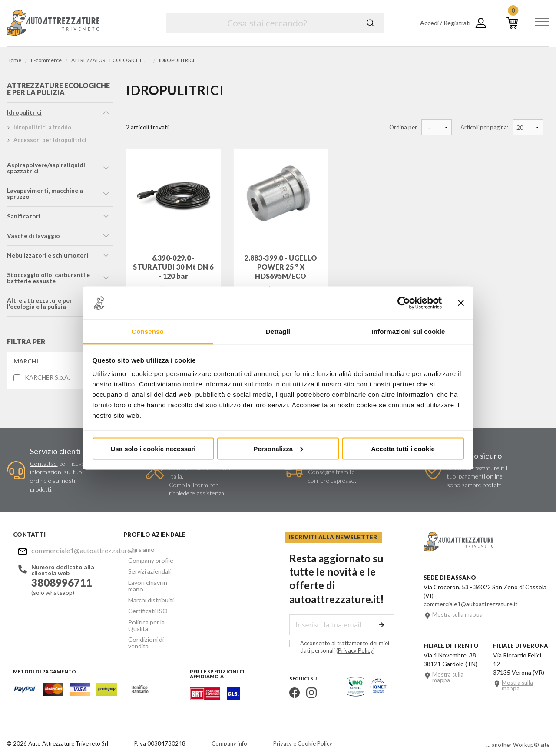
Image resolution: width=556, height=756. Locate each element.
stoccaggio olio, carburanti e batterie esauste (48, 280)
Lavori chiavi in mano (151, 583)
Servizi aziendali (144, 572)
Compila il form (189, 487)
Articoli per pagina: (484, 127)
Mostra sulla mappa (457, 612)
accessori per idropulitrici (50, 142)
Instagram (307, 681)
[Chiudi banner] (461, 303)
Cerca (371, 23)
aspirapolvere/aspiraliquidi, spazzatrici (46, 170)
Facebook (290, 681)
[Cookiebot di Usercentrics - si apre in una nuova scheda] (404, 303)
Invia (385, 613)
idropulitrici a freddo (42, 130)
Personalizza (278, 448)
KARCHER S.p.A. (47, 380)
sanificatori (23, 219)
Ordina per (403, 127)
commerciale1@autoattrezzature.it (68, 553)
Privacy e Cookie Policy (303, 732)
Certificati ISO (143, 603)
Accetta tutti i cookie (403, 448)
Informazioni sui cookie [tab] (409, 332)
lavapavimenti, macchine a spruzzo (45, 196)
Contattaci (44, 466)
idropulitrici (24, 115)
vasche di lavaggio (33, 238)
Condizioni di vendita (151, 624)
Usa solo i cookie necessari (153, 448)
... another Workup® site (518, 734)
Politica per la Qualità (152, 614)
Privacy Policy (339, 639)
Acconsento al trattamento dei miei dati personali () (340, 635)
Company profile (146, 562)
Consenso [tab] (147, 332)
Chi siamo (136, 551)
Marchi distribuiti (146, 593)
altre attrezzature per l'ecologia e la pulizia (39, 306)
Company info (229, 732)
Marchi (25, 364)
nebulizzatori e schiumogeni (47, 258)
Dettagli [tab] (278, 332)
